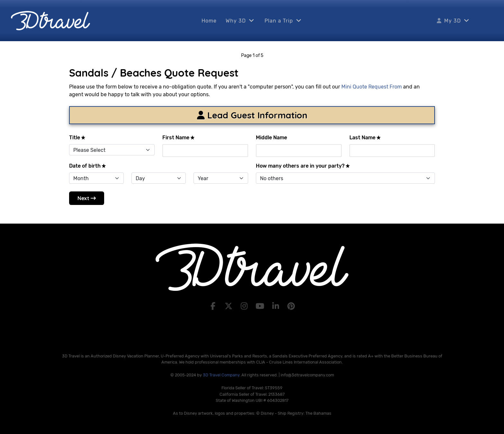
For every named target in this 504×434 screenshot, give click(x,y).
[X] (229, 306)
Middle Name (271, 138)
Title (77, 138)
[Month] (96, 178)
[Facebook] (214, 306)
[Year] (221, 178)
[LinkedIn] (277, 306)
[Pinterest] (291, 306)
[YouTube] (261, 306)
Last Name (365, 138)
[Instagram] (245, 306)
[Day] (159, 178)
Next (87, 198)
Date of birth (88, 166)
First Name (179, 138)
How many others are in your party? (303, 166)
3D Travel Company (221, 375)
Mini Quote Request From (372, 87)
